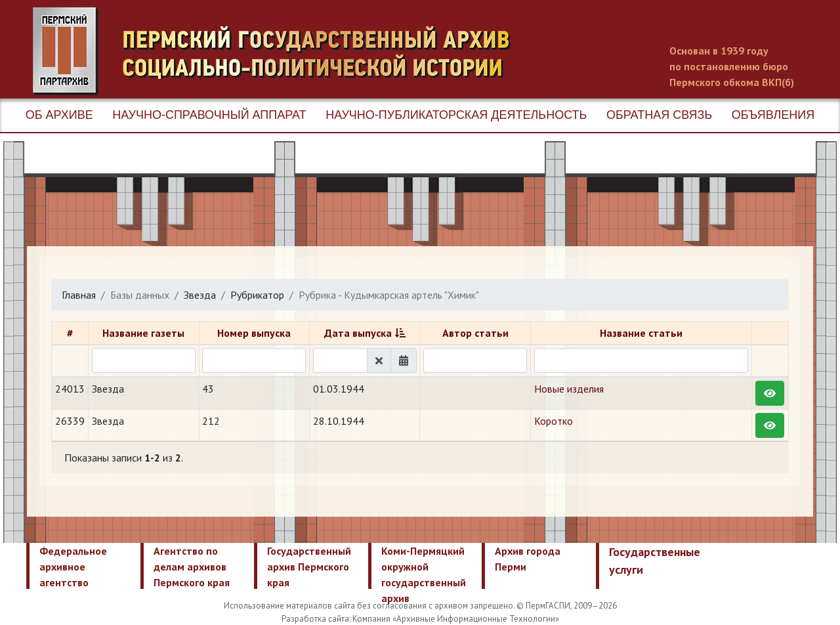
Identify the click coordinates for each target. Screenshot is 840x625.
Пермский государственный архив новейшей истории (279, 51)
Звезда (200, 295)
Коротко (554, 421)
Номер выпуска (254, 333)
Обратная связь (659, 115)
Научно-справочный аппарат (209, 115)
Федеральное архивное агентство (73, 567)
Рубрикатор (257, 295)
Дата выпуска (358, 333)
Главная (79, 295)
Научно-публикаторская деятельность (456, 115)
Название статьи (641, 333)
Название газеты (143, 333)
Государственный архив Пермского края (309, 567)
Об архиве (59, 115)
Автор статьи (475, 333)
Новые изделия (569, 389)
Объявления (773, 115)
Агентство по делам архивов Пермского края (192, 567)
